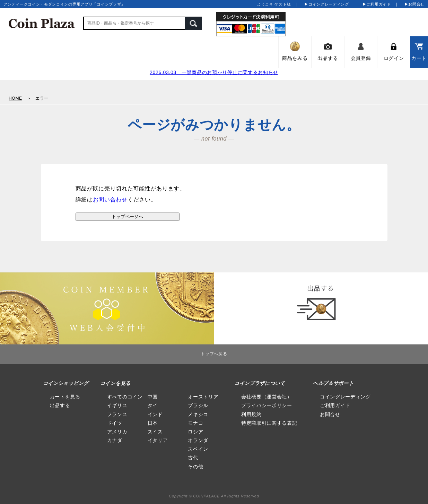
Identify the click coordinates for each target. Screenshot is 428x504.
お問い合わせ (110, 200)
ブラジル (198, 405)
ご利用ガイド (335, 405)
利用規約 (251, 414)
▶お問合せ (415, 4)
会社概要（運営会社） (267, 397)
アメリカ (117, 432)
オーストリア (203, 397)
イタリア (158, 440)
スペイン (198, 449)
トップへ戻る (214, 354)
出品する (60, 405)
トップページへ (127, 217)
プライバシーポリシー (267, 405)
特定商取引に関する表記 (269, 423)
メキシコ (198, 414)
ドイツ (115, 423)
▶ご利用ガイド (377, 4)
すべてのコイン (125, 397)
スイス (155, 432)
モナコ (195, 423)
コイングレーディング (345, 397)
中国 (153, 397)
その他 (195, 467)
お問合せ (330, 414)
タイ (153, 405)
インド (155, 414)
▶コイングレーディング (327, 4)
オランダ (198, 440)
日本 (153, 423)
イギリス (117, 405)
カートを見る (65, 397)
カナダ (115, 440)
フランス (117, 414)
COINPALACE (206, 496)
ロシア (195, 432)
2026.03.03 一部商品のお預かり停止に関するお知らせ (214, 72)
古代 (193, 458)
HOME (15, 98)
